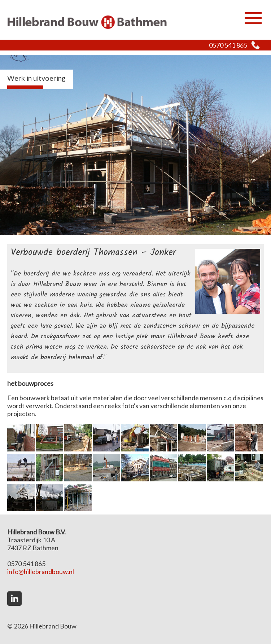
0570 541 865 (228, 45)
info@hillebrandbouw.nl (41, 572)
